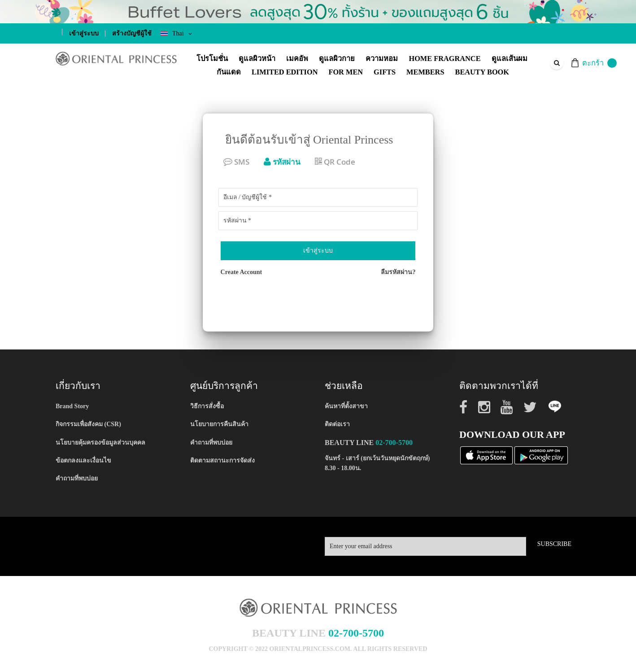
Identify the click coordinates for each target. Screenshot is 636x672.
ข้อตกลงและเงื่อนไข (83, 460)
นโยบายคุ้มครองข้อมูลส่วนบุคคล (100, 443)
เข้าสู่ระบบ (84, 33)
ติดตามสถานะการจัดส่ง (222, 460)
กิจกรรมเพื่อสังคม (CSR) (88, 424)
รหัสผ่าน (282, 162)
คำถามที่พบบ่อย (77, 478)
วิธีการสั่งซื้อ (207, 406)
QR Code (335, 162)
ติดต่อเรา (337, 424)
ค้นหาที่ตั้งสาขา (346, 406)
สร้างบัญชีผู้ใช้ (132, 33)
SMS (236, 162)
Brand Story (72, 406)
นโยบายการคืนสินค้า (219, 424)
